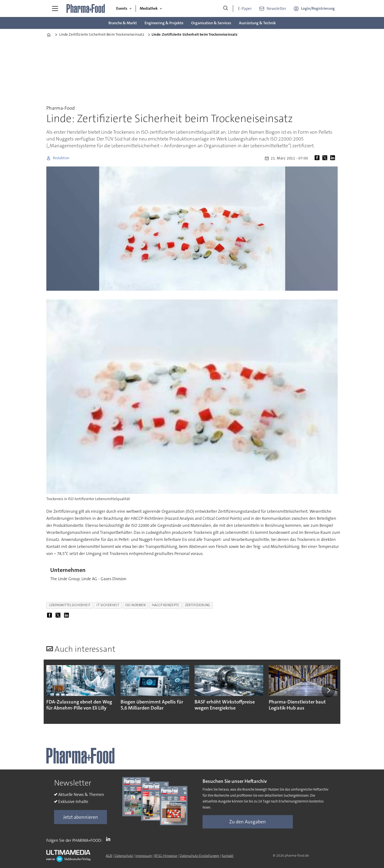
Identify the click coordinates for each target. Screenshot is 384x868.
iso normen (135, 605)
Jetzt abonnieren (81, 817)
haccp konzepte (166, 605)
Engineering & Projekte (164, 23)
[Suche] (226, 8)
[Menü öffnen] (55, 8)
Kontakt (228, 856)
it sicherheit (108, 605)
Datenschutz (124, 856)
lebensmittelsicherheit (70, 605)
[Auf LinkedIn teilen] (334, 158)
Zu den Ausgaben (248, 822)
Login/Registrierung (318, 8)
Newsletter (276, 8)
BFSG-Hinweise (166, 856)
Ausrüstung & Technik (257, 23)
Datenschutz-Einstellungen (199, 856)
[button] (328, 690)
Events (122, 8)
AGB (109, 856)
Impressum (144, 856)
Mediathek (149, 8)
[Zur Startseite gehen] (86, 8)
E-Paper (245, 8)
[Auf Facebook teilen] (318, 158)
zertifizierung (198, 605)
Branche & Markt (123, 23)
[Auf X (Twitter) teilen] (326, 158)
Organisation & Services (211, 23)
